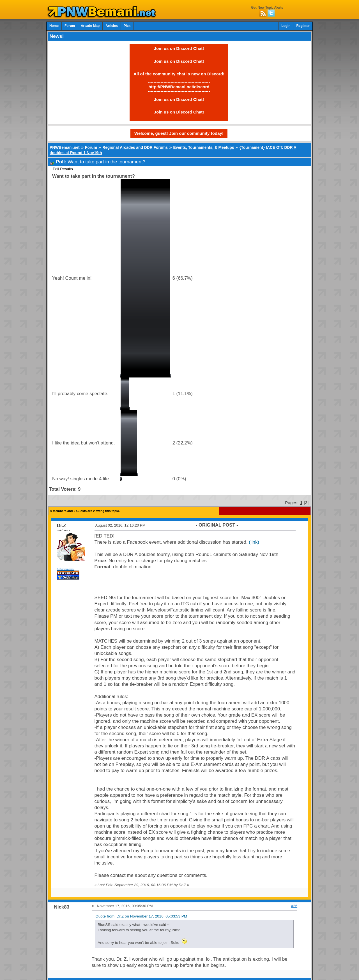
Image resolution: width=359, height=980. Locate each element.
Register (303, 26)
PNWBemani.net (65, 147)
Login (286, 26)
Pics (127, 26)
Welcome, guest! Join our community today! (179, 133)
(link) (254, 542)
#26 (294, 906)
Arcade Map (90, 26)
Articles (112, 26)
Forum (70, 26)
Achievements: (66, 569)
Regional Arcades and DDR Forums (135, 147)
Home (54, 26)
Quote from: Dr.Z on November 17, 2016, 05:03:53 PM (141, 916)
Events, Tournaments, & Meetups (203, 147)
